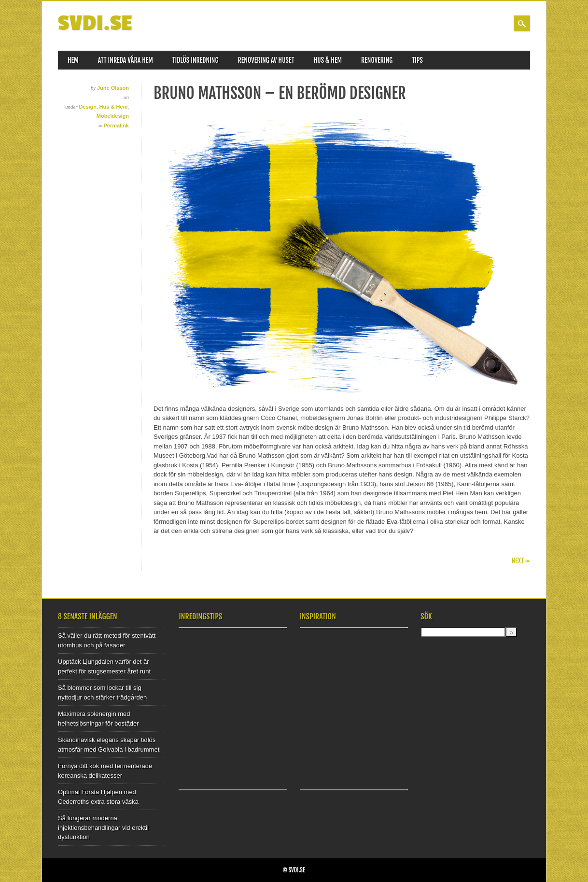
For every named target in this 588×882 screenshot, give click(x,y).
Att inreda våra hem (126, 60)
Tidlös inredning (196, 60)
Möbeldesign (113, 116)
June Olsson (113, 88)
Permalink (116, 126)
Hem (73, 60)
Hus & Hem (328, 60)
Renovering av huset (266, 60)
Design (88, 107)
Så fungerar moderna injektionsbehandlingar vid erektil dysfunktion (103, 827)
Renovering (377, 60)
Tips (417, 60)
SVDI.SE (95, 23)
